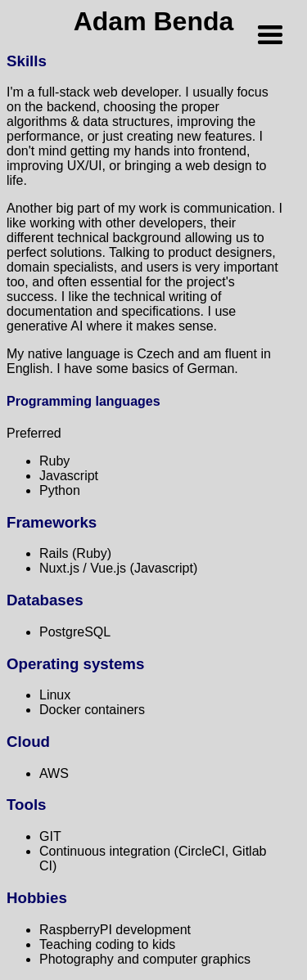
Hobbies (37, 898)
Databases (45, 600)
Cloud (28, 742)
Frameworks (52, 522)
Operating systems (75, 664)
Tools (26, 805)
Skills (27, 61)
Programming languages (84, 401)
